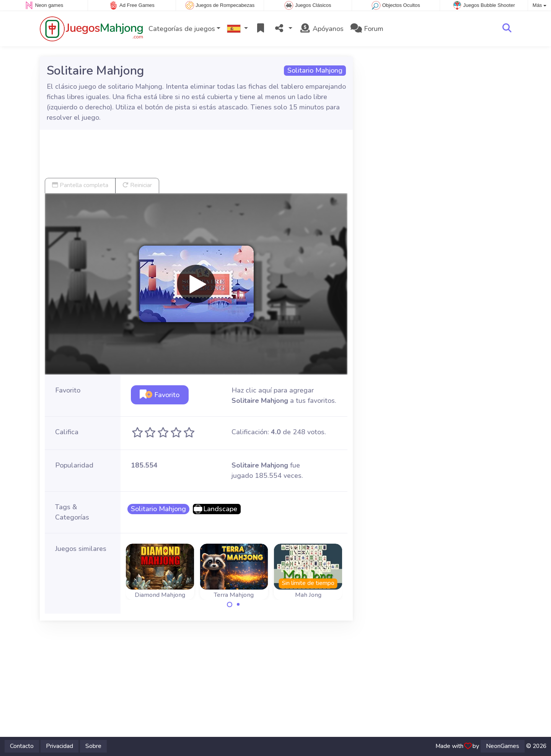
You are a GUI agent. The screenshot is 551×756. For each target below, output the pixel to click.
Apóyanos (321, 29)
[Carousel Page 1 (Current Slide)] (230, 604)
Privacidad (60, 746)
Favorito (160, 395)
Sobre (93, 746)
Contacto (22, 746)
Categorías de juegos (182, 29)
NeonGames (503, 746)
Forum (367, 29)
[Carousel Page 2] (238, 604)
